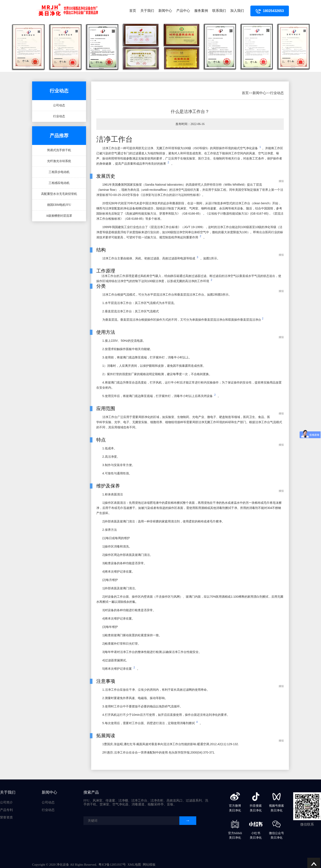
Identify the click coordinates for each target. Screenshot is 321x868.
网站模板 (149, 865)
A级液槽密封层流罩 (59, 216)
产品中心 (183, 11)
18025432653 (270, 11)
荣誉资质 (6, 817)
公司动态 (59, 105)
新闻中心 (165, 11)
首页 (133, 11)
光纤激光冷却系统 (59, 161)
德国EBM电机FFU (59, 205)
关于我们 (147, 11)
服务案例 (201, 11)
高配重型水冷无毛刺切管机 (59, 194)
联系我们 (219, 11)
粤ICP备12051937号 (112, 865)
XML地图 (134, 865)
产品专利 (6, 810)
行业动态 (59, 116)
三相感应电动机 (59, 183)
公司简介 (6, 802)
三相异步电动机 (59, 172)
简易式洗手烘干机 (59, 150)
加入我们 (237, 11)
